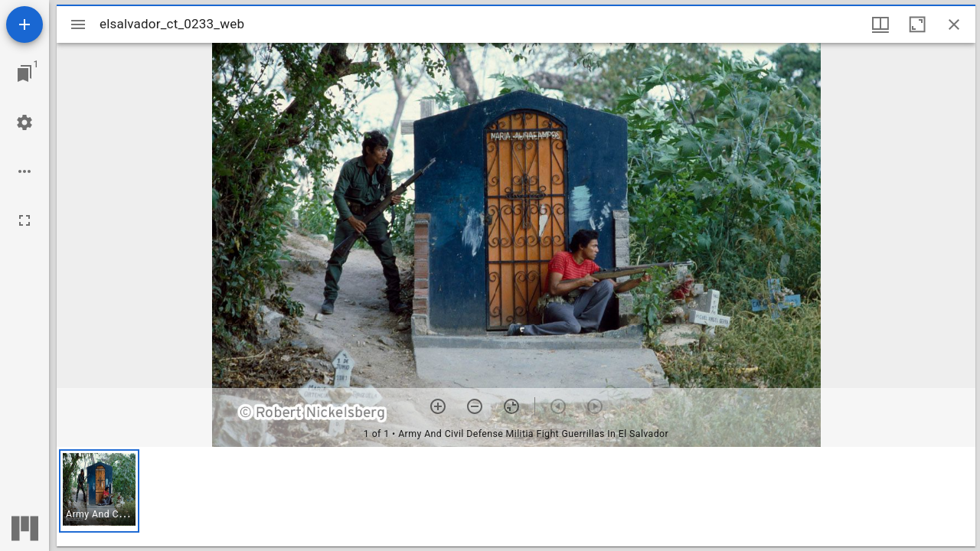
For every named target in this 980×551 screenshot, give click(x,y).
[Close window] (954, 24)
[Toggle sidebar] (78, 24)
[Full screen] (24, 220)
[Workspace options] (24, 171)
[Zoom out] (475, 406)
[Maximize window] (917, 24)
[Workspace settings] (24, 122)
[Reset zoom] (511, 406)
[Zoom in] (438, 406)
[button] (99, 491)
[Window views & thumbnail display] (880, 24)
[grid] (516, 497)
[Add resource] (24, 24)
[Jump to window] (24, 73)
